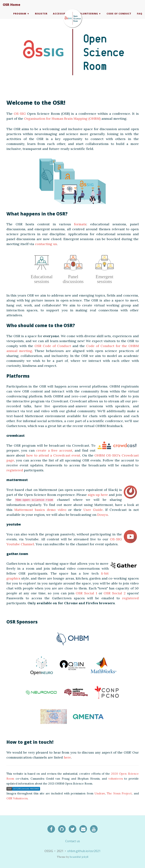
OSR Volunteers (17, 798)
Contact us (73, 841)
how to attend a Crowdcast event (53, 455)
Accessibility (63, 17)
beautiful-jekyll (79, 857)
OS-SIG (20, 114)
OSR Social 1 (86, 593)
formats (80, 224)
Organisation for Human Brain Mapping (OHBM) (62, 119)
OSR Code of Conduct (53, 346)
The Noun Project (119, 793)
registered (15, 470)
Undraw (100, 793)
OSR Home (11, 8)
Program (20, 17)
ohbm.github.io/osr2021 (84, 851)
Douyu (103, 515)
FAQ (140, 17)
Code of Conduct (119, 17)
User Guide (93, 510)
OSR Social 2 (115, 593)
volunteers (116, 779)
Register (41, 17)
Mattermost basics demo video (40, 510)
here (67, 757)
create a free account (54, 450)
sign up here (98, 495)
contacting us (46, 244)
